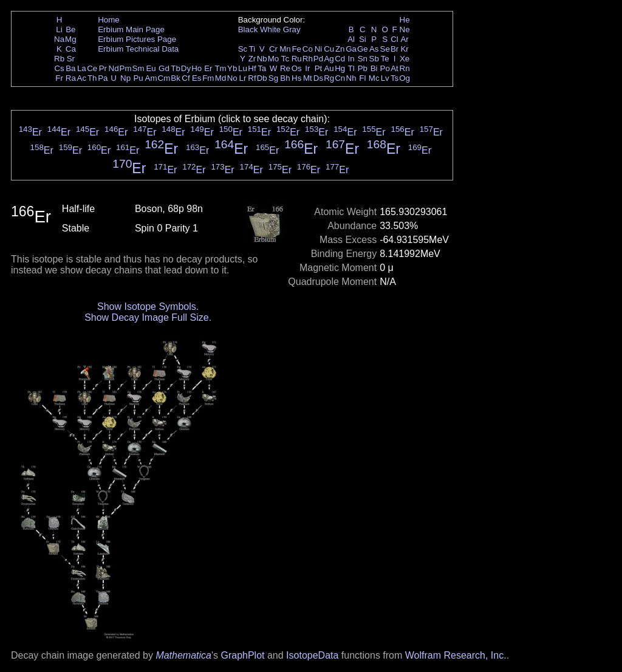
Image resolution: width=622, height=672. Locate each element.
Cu (329, 49)
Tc (285, 59)
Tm (220, 68)
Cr (273, 49)
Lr (243, 78)
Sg (273, 78)
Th (92, 78)
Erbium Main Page (131, 29)
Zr (252, 59)
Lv (385, 78)
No (232, 78)
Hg (340, 68)
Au (329, 68)
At (395, 68)
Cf (186, 78)
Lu (243, 68)
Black (248, 29)
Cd (340, 59)
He (405, 20)
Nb (262, 59)
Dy (186, 68)
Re (285, 68)
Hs (296, 78)
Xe (405, 59)
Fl (362, 78)
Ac (82, 78)
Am (151, 78)
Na (59, 39)
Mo (274, 59)
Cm (164, 78)
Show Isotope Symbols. (148, 307)
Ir (307, 68)
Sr (71, 59)
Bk (176, 78)
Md (221, 78)
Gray (292, 29)
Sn (363, 59)
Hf (252, 68)
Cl (395, 39)
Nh (351, 78)
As (374, 49)
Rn (405, 68)
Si (363, 39)
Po (385, 68)
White (270, 29)
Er (208, 68)
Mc (374, 78)
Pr (103, 68)
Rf (252, 78)
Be (70, 29)
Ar (404, 39)
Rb (59, 59)
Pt (319, 68)
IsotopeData (312, 655)
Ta (262, 68)
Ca (71, 49)
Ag (329, 59)
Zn (340, 49)
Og (405, 78)
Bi (374, 68)
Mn (285, 49)
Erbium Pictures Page (137, 39)
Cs (59, 68)
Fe (296, 49)
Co (308, 49)
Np (125, 78)
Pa (103, 78)
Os (297, 68)
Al (351, 39)
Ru (297, 59)
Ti (252, 49)
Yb (232, 68)
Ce (92, 68)
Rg (329, 78)
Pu (138, 78)
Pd (318, 59)
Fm (208, 78)
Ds (318, 78)
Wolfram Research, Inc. (456, 655)
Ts (395, 78)
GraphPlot (242, 655)
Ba (70, 68)
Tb (176, 68)
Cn (340, 78)
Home (109, 20)
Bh (285, 78)
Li (59, 29)
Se (385, 49)
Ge (363, 49)
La (82, 68)
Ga (351, 49)
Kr (404, 49)
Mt (308, 78)
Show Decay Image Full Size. (148, 317)
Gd (164, 68)
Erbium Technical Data (138, 49)
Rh (308, 59)
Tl (351, 68)
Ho (197, 68)
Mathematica (183, 655)
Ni (319, 49)
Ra (71, 78)
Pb (363, 68)
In (351, 59)
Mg (71, 39)
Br (395, 49)
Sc (243, 49)
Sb (374, 59)
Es (197, 78)
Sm (138, 68)
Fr (59, 78)
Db (262, 78)
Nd (114, 68)
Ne (405, 29)
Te (385, 59)
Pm (126, 68)
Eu (151, 68)
